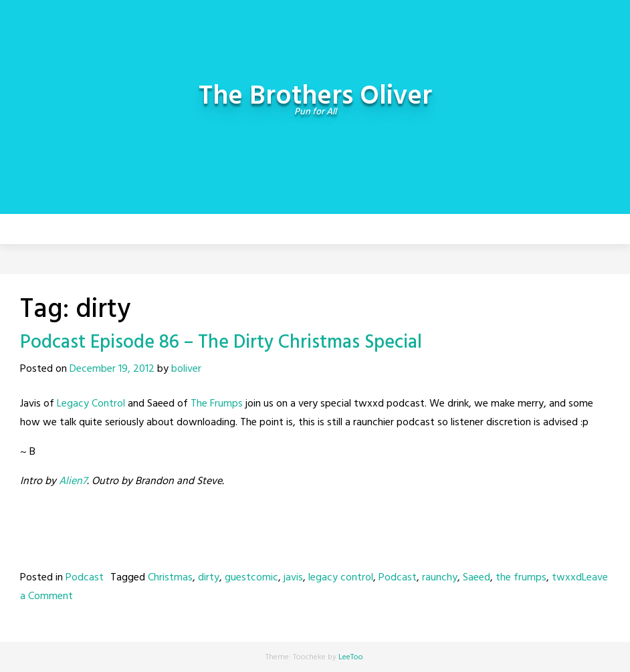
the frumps (521, 578)
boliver (186, 369)
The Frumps (217, 404)
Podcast (85, 578)
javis (293, 578)
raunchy (440, 578)
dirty (209, 578)
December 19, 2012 (112, 369)
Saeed (477, 578)
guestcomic (251, 578)
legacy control (341, 578)
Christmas (170, 578)
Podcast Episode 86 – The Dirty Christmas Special (221, 343)
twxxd (567, 578)
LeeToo (351, 657)
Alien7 (73, 481)
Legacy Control (91, 404)
